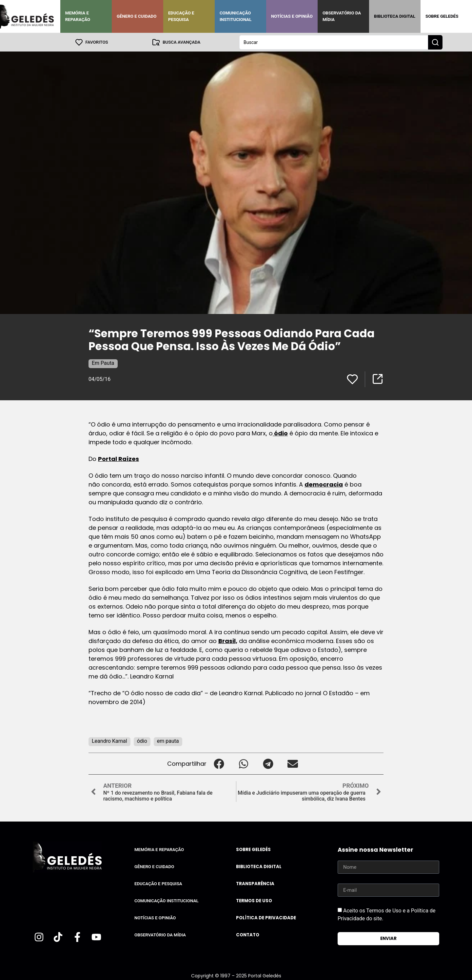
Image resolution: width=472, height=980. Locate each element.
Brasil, (228, 641)
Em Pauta (103, 363)
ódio (280, 433)
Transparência (255, 883)
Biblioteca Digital (395, 16)
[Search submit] (435, 42)
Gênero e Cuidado (137, 16)
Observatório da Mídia (342, 16)
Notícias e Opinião (292, 16)
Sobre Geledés (442, 16)
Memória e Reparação (78, 16)
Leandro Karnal (109, 741)
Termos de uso (254, 900)
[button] (219, 763)
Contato (248, 935)
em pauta (168, 741)
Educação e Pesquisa (181, 16)
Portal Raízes (118, 459)
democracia (324, 484)
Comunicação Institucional (236, 16)
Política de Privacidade (266, 917)
